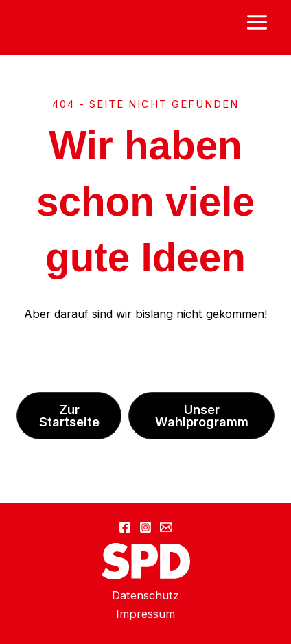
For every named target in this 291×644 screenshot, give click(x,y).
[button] (69, 415)
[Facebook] (125, 527)
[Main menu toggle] (257, 23)
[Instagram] (145, 527)
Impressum (145, 614)
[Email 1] (166, 527)
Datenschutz (145, 595)
